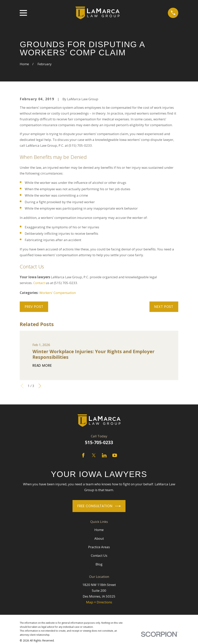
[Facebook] (83, 455)
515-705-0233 (99, 442)
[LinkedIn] (104, 455)
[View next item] (40, 386)
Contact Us (99, 555)
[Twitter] (94, 455)
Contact (39, 283)
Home (99, 530)
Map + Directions (99, 602)
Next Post (164, 307)
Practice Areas (99, 547)
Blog (99, 564)
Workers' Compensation (58, 293)
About (99, 538)
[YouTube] (115, 455)
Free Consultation (99, 506)
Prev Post (34, 307)
